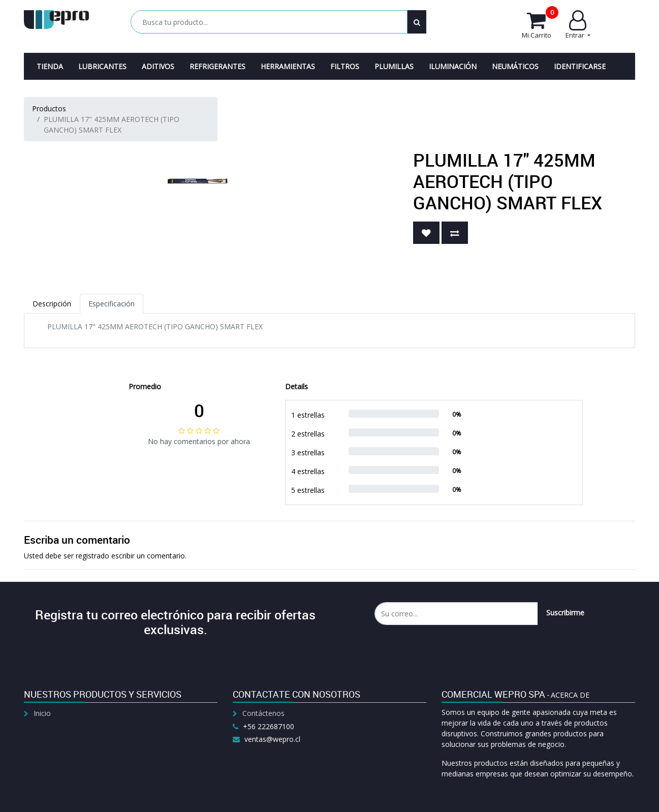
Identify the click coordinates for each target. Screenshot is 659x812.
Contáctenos (263, 713)
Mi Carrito (540, 25)
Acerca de (570, 695)
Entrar (578, 25)
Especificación (112, 304)
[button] (426, 233)
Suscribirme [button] (565, 613)
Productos (49, 108)
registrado (92, 556)
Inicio (42, 713)
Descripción (52, 304)
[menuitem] (50, 66)
